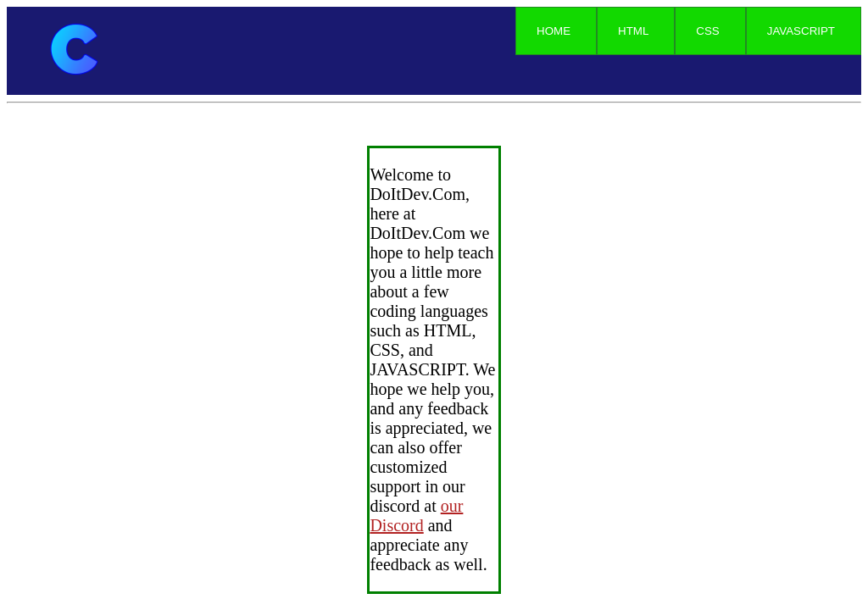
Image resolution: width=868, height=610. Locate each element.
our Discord (416, 516)
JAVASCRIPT (801, 31)
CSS (707, 31)
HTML (633, 31)
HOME (554, 31)
